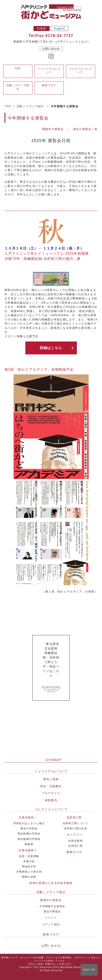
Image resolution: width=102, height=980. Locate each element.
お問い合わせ (51, 49)
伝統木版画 (75, 841)
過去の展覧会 (52, 911)
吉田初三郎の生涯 (75, 828)
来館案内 (51, 800)
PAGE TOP (89, 970)
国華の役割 (29, 877)
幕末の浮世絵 (29, 828)
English (60, 28)
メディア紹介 (51, 924)
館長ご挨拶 (51, 779)
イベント (51, 918)
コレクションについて (51, 809)
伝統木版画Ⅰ (28, 817)
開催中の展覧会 (53, 129)
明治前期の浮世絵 (29, 834)
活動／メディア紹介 (30, 106)
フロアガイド (51, 793)
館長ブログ (49, 85)
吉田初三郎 (74, 817)
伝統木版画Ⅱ (28, 850)
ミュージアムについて (51, 771)
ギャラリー (74, 835)
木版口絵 (29, 861)
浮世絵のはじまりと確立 (29, 823)
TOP (18, 69)
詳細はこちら (51, 348)
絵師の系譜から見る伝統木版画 (51, 883)
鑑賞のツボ (74, 852)
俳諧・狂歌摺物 (29, 856)
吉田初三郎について (76, 823)
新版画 (29, 844)
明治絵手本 (29, 866)
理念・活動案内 (51, 786)
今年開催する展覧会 (52, 906)
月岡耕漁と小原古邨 (29, 872)
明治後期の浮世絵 (29, 839)
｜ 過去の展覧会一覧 (82, 129)
